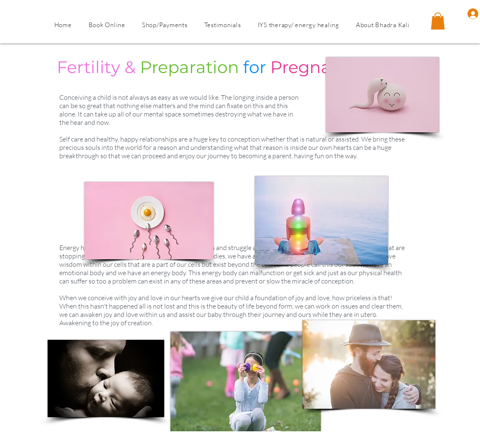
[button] (383, 25)
